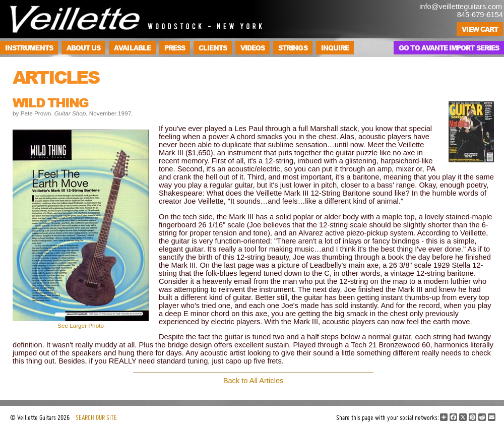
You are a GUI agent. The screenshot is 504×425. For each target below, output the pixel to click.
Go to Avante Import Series (449, 48)
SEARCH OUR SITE (96, 417)
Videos (253, 48)
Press (175, 48)
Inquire (335, 48)
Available (132, 48)
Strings (293, 48)
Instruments (29, 48)
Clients (212, 48)
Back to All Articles (254, 381)
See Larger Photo (81, 325)
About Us (84, 48)
